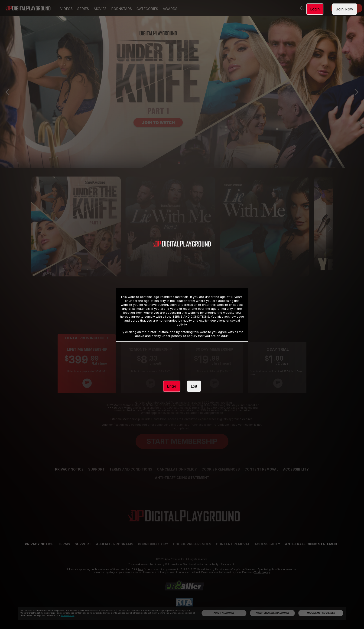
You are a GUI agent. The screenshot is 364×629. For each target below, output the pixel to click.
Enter (172, 386)
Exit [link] (194, 386)
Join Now (344, 9)
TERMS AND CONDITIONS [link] (191, 316)
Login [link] (315, 9)
